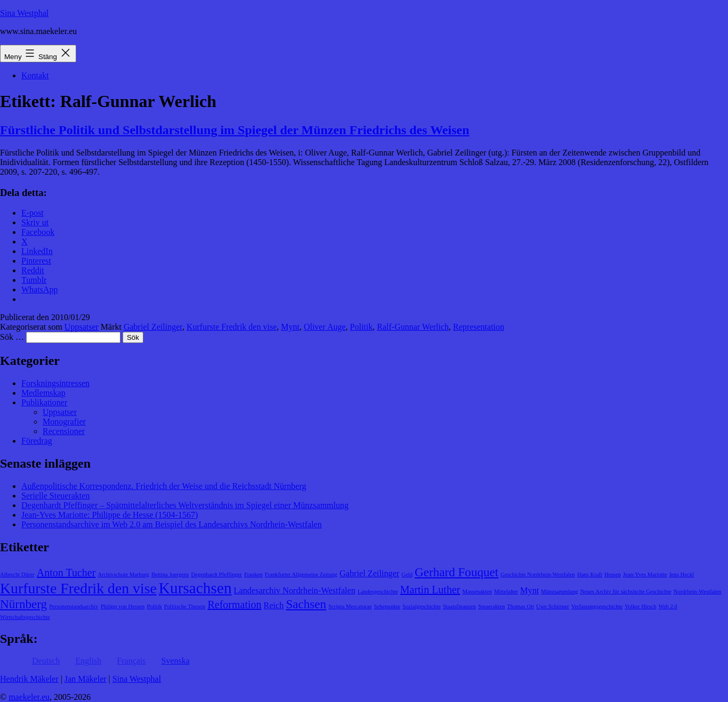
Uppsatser (82, 327)
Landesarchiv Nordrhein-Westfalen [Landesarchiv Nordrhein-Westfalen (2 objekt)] (295, 591)
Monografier (64, 422)
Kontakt (35, 75)
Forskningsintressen (55, 383)
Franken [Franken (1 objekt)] (253, 574)
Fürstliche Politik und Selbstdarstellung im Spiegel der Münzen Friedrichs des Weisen (235, 130)
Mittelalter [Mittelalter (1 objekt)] (506, 591)
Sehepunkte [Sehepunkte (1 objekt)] (387, 606)
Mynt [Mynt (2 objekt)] (529, 591)
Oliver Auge (325, 327)
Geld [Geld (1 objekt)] (407, 574)
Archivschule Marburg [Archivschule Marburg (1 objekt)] (123, 574)
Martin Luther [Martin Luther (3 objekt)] (430, 590)
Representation (479, 327)
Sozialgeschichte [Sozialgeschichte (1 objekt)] (422, 606)
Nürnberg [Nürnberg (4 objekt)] (23, 604)
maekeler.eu (29, 697)
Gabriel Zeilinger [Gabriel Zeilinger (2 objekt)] (369, 574)
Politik (362, 327)
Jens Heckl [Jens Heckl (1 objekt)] (681, 574)
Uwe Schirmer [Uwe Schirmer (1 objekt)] (553, 606)
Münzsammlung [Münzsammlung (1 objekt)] (559, 591)
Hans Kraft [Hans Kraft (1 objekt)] (590, 574)
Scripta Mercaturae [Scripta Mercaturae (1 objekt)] (350, 606)
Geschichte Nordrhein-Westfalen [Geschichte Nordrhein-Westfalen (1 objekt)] (538, 574)
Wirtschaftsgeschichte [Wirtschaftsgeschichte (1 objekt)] (25, 617)
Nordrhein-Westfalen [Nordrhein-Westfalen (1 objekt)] (698, 591)
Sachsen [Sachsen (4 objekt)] (306, 604)
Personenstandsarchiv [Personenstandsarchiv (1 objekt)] (74, 606)
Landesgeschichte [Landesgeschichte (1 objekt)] (378, 591)
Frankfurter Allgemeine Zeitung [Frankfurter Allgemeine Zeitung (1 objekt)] (301, 574)
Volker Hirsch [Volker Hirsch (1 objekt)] (640, 606)
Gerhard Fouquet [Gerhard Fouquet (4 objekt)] (456, 572)
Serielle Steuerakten (55, 496)
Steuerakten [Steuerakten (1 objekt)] (491, 606)
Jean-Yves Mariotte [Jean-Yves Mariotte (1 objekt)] (645, 574)
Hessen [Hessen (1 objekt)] (613, 574)
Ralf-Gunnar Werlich (413, 327)
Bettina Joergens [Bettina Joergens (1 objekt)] (170, 574)
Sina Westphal (24, 13)
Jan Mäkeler (86, 679)
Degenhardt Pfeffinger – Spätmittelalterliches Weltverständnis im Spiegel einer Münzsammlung (185, 505)
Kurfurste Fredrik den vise (232, 327)
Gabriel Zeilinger (153, 327)
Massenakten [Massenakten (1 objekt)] (477, 591)
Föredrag (37, 441)
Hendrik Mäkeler (29, 679)
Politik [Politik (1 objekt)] (154, 606)
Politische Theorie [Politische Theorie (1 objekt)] (185, 606)
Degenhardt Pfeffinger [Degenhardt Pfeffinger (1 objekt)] (217, 574)
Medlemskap (43, 393)
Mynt (290, 327)
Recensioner (64, 431)
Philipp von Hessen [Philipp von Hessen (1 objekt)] (122, 606)
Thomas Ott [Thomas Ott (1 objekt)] (520, 606)
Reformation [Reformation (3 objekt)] (234, 605)
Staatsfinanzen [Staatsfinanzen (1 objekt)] (459, 606)
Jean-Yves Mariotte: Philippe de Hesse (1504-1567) (110, 515)
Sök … (12, 337)
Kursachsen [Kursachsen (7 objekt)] (195, 588)
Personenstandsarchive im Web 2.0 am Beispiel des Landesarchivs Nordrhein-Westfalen (172, 524)
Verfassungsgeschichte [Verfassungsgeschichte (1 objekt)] (597, 606)
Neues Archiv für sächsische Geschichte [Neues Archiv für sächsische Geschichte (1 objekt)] (626, 591)
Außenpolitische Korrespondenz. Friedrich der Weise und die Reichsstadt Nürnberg (164, 486)
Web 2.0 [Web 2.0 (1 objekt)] (668, 606)
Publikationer (44, 402)
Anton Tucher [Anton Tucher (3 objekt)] (66, 573)
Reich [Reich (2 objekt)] (274, 606)
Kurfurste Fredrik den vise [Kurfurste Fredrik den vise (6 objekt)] (78, 588)
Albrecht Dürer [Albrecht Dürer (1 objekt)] (17, 574)
